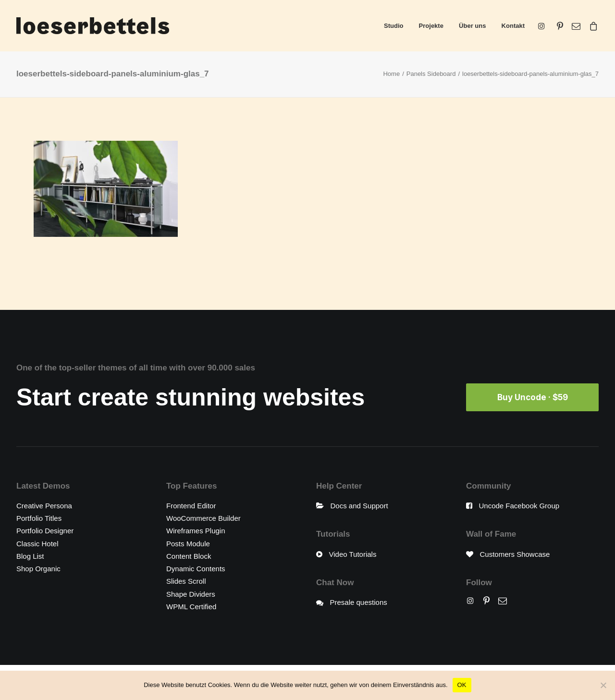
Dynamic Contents (196, 569)
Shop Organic (38, 569)
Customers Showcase (515, 554)
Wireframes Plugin (196, 531)
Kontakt (513, 26)
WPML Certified (191, 607)
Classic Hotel (37, 544)
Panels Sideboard (431, 74)
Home (391, 74)
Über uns (472, 26)
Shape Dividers (191, 594)
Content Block (189, 556)
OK (462, 685)
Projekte (431, 26)
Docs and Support (359, 506)
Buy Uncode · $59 (533, 397)
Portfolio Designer (45, 531)
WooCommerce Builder (203, 518)
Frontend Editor (191, 506)
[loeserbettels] (93, 26)
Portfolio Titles (39, 518)
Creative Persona (44, 506)
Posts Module (188, 544)
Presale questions (359, 602)
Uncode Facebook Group (519, 506)
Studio (394, 26)
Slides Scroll (186, 581)
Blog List (30, 556)
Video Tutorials (353, 554)
